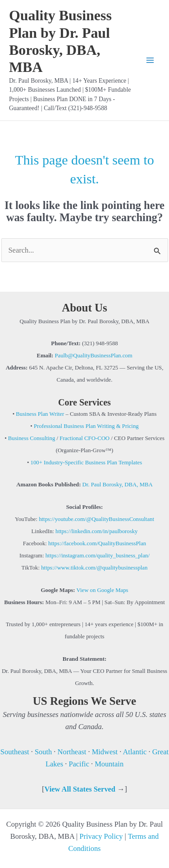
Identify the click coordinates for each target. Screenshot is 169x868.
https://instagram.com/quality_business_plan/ (98, 556)
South (43, 752)
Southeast (16, 752)
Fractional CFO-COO (84, 438)
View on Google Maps (103, 590)
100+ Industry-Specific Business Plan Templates (87, 463)
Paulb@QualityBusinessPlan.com (93, 356)
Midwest (105, 752)
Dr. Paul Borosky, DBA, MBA (116, 485)
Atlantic (135, 752)
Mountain (109, 764)
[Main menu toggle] (150, 60)
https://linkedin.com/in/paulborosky (96, 531)
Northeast (72, 752)
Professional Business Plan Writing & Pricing (86, 426)
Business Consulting (32, 438)
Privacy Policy (101, 836)
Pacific (79, 764)
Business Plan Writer (40, 414)
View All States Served (80, 789)
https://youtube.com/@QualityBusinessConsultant (96, 519)
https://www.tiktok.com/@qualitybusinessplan (94, 568)
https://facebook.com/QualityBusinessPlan (97, 543)
